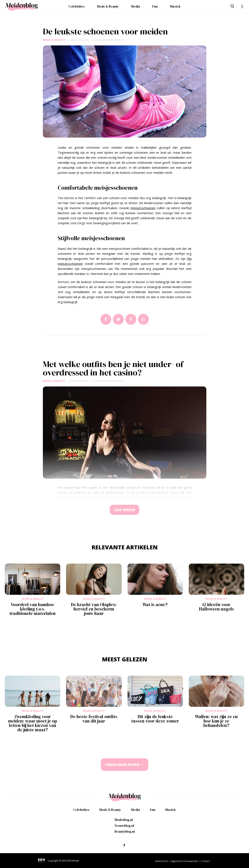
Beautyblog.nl (125, 831)
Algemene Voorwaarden (185, 861)
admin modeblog (113, 40)
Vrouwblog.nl (124, 826)
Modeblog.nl (124, 820)
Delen (106, 319)
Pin (131, 319)
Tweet (118, 319)
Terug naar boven (122, 765)
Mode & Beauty (108, 6)
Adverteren (162, 861)
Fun (155, 6)
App (143, 319)
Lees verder (125, 510)
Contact (206, 861)
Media (135, 6)
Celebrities (77, 6)
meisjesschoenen (143, 208)
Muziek (175, 6)
